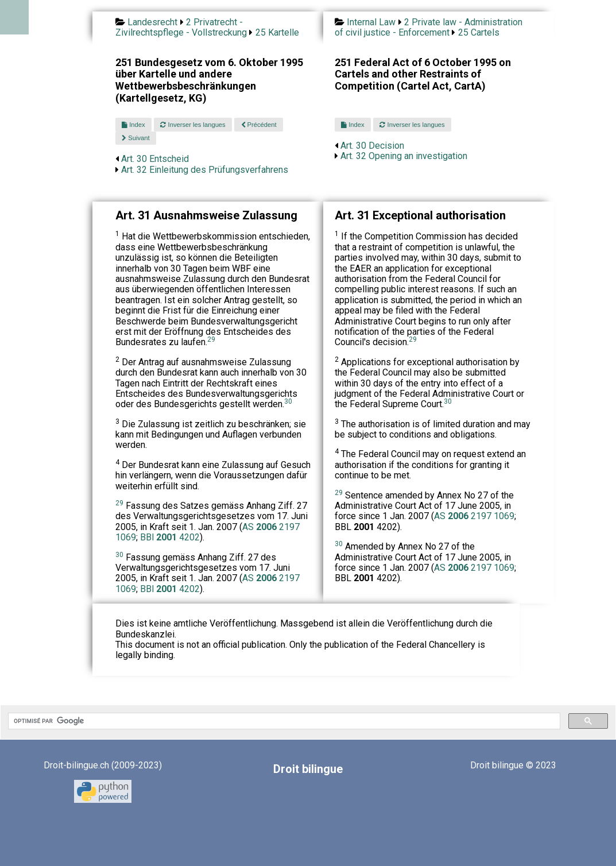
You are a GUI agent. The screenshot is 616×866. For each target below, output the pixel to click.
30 (288, 401)
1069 (126, 537)
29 (211, 339)
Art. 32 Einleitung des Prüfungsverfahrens (205, 170)
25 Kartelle (277, 32)
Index (133, 125)
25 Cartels (479, 32)
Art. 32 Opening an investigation (404, 156)
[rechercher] (283, 721)
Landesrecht (152, 22)
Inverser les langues (193, 125)
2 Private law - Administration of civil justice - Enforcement (429, 27)
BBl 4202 (170, 537)
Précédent (259, 125)
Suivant (135, 138)
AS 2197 (271, 527)
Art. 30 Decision (372, 146)
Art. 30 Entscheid (155, 159)
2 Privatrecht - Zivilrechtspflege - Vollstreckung (181, 27)
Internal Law (371, 22)
